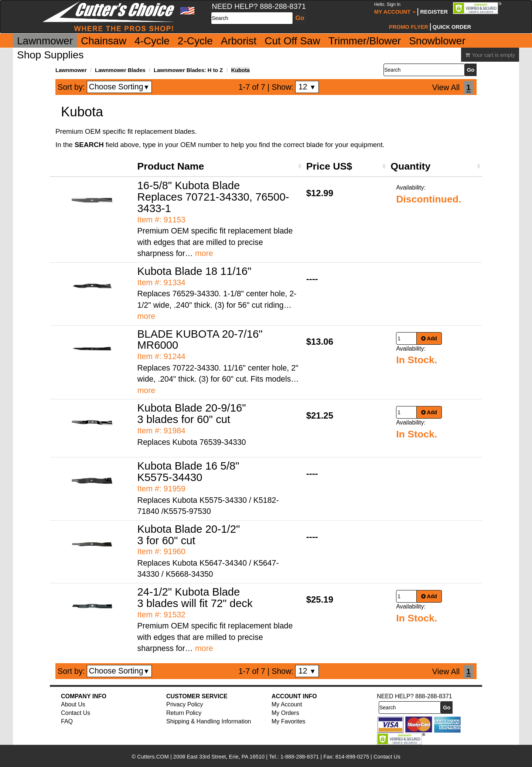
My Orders (285, 713)
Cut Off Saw (292, 41)
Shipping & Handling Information (209, 721)
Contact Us (76, 713)
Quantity (410, 166)
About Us (73, 704)
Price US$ (329, 166)
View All (446, 88)
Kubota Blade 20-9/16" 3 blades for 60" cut (192, 413)
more (204, 253)
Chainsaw (104, 41)
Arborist (239, 41)
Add (429, 338)
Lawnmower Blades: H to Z (188, 70)
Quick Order (452, 27)
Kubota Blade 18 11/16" (195, 271)
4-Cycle (152, 41)
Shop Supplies (50, 55)
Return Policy (184, 713)
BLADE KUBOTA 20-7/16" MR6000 (200, 340)
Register (434, 12)
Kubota (241, 70)
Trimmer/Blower (365, 41)
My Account (395, 8)
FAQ (67, 721)
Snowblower (437, 41)
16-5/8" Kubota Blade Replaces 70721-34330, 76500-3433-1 (213, 197)
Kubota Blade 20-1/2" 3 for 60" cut (189, 535)
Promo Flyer (409, 27)
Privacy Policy (185, 704)
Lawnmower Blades (120, 70)
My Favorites (289, 721)
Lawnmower (45, 41)
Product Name (171, 166)
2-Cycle (195, 41)
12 (307, 87)
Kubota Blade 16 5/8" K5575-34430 (188, 471)
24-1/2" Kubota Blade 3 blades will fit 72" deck (195, 597)
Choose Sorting (120, 87)
